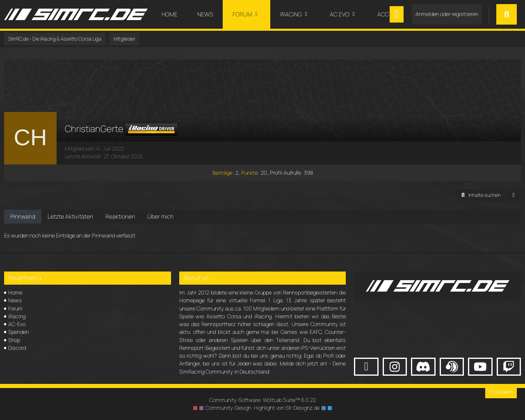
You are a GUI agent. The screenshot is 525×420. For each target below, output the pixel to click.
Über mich (160, 216)
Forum (15, 308)
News (15, 300)
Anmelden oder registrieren (447, 14)
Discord (17, 348)
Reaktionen (120, 216)
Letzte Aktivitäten (70, 216)
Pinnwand (23, 216)
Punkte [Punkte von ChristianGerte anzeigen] (249, 173)
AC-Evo (17, 324)
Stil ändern (501, 392)
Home (15, 292)
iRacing (17, 316)
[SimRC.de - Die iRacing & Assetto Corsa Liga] (76, 14)
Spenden (18, 332)
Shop (14, 340)
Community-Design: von (262, 408)
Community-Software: (262, 400)
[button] (480, 195)
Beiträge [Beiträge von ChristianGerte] (222, 173)
